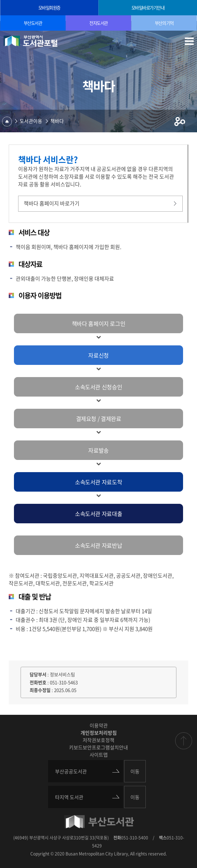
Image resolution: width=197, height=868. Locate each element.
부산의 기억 (164, 23)
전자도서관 (98, 23)
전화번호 (38, 682)
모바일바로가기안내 (148, 7)
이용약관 (99, 725)
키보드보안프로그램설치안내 (98, 747)
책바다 (57, 121)
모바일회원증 (49, 7)
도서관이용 (31, 121)
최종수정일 (40, 690)
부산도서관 (33, 23)
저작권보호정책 (98, 740)
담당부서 (38, 674)
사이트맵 (99, 754)
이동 (135, 771)
